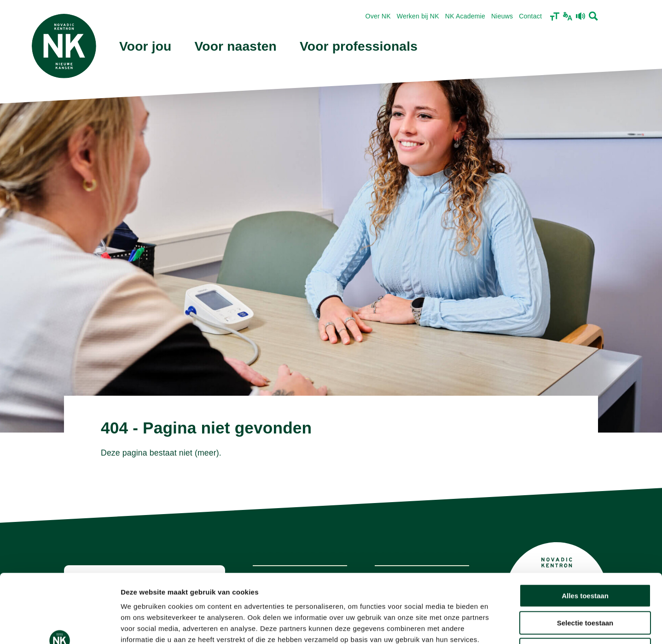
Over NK (378, 16)
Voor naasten (236, 46)
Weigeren (585, 585)
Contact (530, 16)
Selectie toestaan (585, 559)
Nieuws (502, 16)
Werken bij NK (418, 16)
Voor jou (145, 46)
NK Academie (465, 16)
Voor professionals (359, 46)
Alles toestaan (585, 531)
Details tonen (497, 626)
